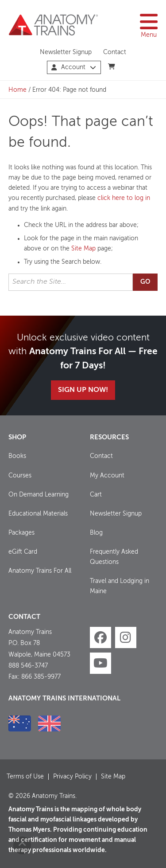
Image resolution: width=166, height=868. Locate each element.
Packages (21, 533)
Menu (149, 25)
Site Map (83, 249)
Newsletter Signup (66, 52)
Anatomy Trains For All (40, 571)
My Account (107, 476)
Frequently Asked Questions (114, 557)
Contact (115, 52)
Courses (20, 476)
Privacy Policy (72, 777)
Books (17, 456)
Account (74, 67)
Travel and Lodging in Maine (120, 586)
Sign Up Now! (83, 390)
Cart (96, 495)
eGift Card (23, 552)
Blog (96, 533)
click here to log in (124, 198)
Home (17, 90)
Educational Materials (38, 514)
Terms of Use (25, 777)
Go (145, 282)
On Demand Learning (39, 495)
